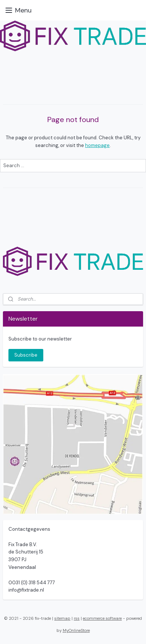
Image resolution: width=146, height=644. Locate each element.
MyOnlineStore (76, 630)
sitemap (62, 618)
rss (77, 618)
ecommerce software (102, 618)
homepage (97, 145)
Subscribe (26, 355)
